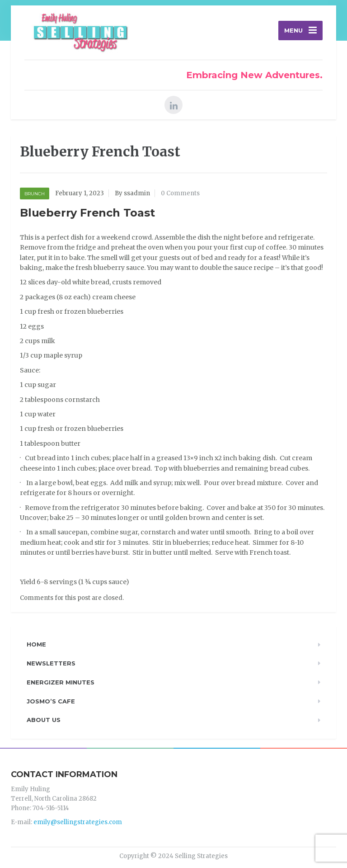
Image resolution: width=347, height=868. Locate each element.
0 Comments (180, 193)
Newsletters (51, 663)
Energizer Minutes (61, 682)
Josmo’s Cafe (51, 701)
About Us (44, 720)
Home (36, 644)
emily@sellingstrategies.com (78, 822)
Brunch (35, 194)
